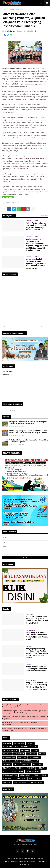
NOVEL (16, 761)
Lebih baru (6, 327)
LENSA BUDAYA (35, 757)
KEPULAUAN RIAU (9, 757)
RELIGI (36, 775)
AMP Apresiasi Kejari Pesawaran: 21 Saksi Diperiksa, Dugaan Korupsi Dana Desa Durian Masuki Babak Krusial (36, 264)
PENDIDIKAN (19, 768)
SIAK (31, 779)
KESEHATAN (22, 757)
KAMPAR (42, 754)
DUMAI (34, 747)
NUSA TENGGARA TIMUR (30, 761)
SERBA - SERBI (21, 779)
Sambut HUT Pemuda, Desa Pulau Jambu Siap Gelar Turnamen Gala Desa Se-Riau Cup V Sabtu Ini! (37, 620)
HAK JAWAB (25, 750)
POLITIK (6, 772)
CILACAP (30, 743)
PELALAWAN (7, 768)
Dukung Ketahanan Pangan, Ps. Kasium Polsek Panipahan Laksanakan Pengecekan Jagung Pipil (28, 423)
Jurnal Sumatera (7, 371)
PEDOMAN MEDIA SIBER (27, 862)
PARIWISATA (26, 765)
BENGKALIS (7, 743)
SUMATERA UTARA (37, 782)
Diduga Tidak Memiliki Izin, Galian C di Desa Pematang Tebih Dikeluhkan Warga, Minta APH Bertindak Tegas (36, 686)
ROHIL (44, 775)
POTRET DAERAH (17, 772)
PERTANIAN (41, 768)
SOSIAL (38, 779)
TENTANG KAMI (25, 865)
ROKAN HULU (8, 779)
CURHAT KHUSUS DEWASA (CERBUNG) (16, 747)
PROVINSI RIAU (25, 775)
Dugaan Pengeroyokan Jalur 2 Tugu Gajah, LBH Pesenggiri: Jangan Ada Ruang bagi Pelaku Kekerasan (37, 226)
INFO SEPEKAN (19, 754)
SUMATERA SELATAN (21, 782)
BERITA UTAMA (19, 743)
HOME (7, 862)
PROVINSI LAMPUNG (15, 10)
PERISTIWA (30, 768)
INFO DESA (7, 754)
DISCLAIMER (41, 862)
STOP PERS (7, 782)
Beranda (4, 10)
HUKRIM (35, 750)
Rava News (5, 374)
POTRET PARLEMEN (33, 772)
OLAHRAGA (7, 765)
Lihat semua (45, 216)
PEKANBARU (37, 765)
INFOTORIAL (32, 754)
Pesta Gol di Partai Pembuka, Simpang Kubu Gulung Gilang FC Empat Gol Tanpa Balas (29, 441)
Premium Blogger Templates (34, 859)
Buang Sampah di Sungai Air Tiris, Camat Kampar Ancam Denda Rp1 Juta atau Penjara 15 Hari (37, 636)
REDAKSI (14, 862)
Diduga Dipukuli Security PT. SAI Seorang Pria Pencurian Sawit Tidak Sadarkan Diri (37, 669)
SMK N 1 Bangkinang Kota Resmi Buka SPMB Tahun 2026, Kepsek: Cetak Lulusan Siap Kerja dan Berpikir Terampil (28, 432)
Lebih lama (44, 327)
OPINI (16, 765)
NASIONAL (7, 761)
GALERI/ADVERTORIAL (10, 750)
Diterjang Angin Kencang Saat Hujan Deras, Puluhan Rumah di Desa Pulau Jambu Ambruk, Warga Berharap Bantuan (37, 653)
